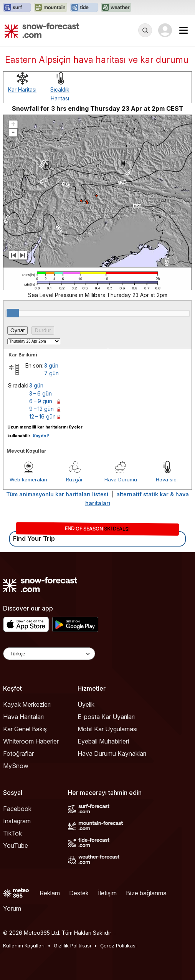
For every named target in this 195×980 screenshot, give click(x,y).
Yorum (12, 908)
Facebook (17, 809)
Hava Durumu (121, 479)
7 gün (51, 373)
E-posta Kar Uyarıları (106, 717)
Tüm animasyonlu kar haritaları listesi (57, 494)
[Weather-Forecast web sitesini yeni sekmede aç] (116, 8)
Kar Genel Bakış (25, 729)
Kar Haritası (22, 89)
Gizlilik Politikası (72, 946)
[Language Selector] (49, 654)
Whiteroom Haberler (31, 741)
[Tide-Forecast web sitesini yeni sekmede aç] (84, 8)
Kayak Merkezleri (27, 704)
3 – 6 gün (40, 393)
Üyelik (86, 704)
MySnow (16, 766)
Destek (79, 893)
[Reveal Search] (145, 30)
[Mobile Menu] (183, 30)
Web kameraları (28, 479)
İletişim (107, 893)
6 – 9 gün (41, 401)
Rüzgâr (74, 479)
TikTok (12, 833)
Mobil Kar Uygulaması (107, 729)
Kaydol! (41, 436)
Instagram (17, 821)
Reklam (50, 893)
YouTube (16, 845)
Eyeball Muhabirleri (103, 741)
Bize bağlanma (146, 893)
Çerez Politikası (118, 946)
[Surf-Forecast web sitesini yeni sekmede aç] (17, 8)
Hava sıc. (167, 479)
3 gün (51, 365)
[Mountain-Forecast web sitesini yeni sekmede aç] (50, 8)
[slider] (13, 313)
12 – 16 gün (42, 416)
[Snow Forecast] (42, 30)
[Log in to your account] (165, 30)
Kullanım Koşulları (24, 946)
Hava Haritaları (23, 717)
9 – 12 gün (41, 409)
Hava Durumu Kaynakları (112, 753)
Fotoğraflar (18, 753)
